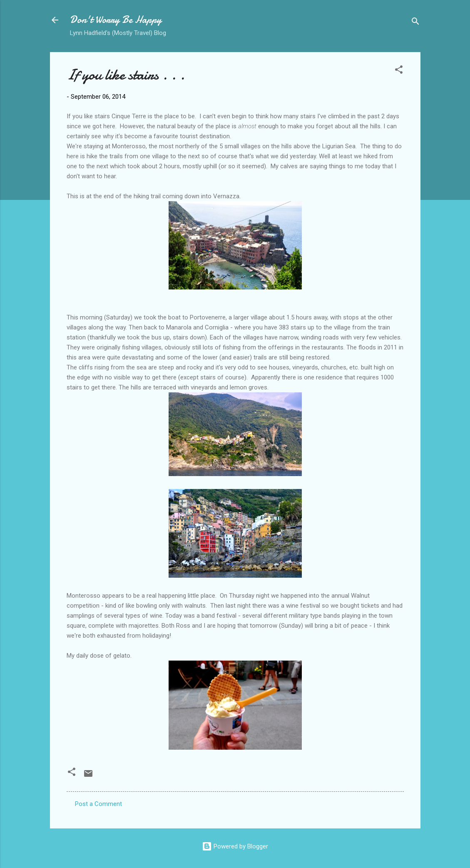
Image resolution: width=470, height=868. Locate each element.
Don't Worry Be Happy (116, 20)
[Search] (415, 23)
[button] (399, 71)
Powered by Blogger (235, 846)
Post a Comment (98, 804)
